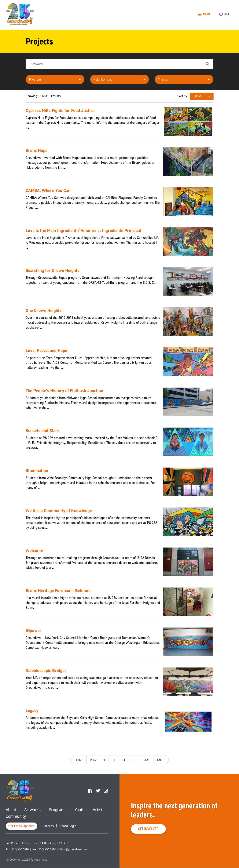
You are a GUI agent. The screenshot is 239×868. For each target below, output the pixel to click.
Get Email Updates (22, 826)
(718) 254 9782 (20, 850)
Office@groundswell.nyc (73, 850)
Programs (57, 810)
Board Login (69, 826)
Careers (49, 826)
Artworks (32, 810)
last (161, 760)
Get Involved (149, 829)
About (11, 810)
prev (93, 760)
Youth (79, 810)
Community (16, 816)
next (147, 760)
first (79, 760)
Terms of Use (39, 860)
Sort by (182, 96)
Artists (98, 810)
